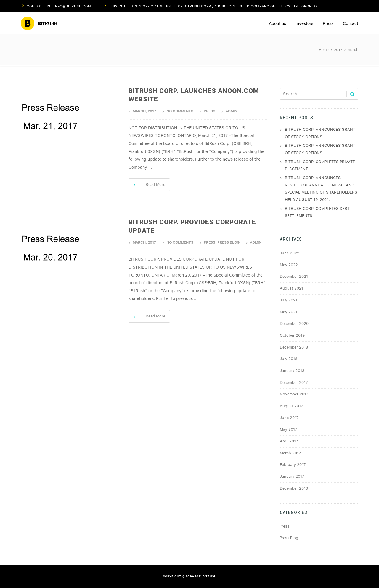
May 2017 (288, 429)
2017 (338, 50)
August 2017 (291, 406)
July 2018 (289, 359)
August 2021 (292, 288)
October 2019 (292, 335)
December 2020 (294, 323)
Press (209, 111)
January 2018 (292, 371)
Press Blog (228, 242)
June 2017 (289, 418)
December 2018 (294, 347)
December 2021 (294, 276)
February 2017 (293, 465)
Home (324, 50)
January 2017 (292, 476)
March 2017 (290, 453)
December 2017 (294, 382)
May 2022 (289, 265)
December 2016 (294, 488)
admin (231, 111)
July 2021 (289, 300)
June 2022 (290, 253)
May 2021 (289, 312)
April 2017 (289, 441)
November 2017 (294, 394)
